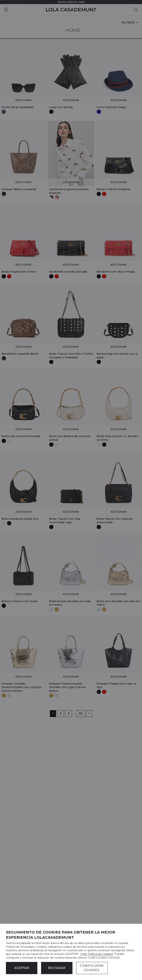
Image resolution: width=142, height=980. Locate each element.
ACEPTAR (22, 968)
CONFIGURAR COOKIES (92, 968)
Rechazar (57, 968)
